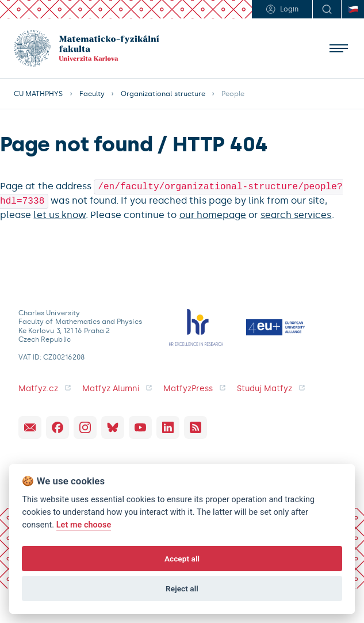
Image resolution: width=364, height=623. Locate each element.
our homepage (213, 213)
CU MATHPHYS (39, 94)
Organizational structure (163, 94)
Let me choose (84, 525)
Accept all (182, 559)
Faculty (92, 94)
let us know (60, 213)
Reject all (182, 588)
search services (296, 213)
